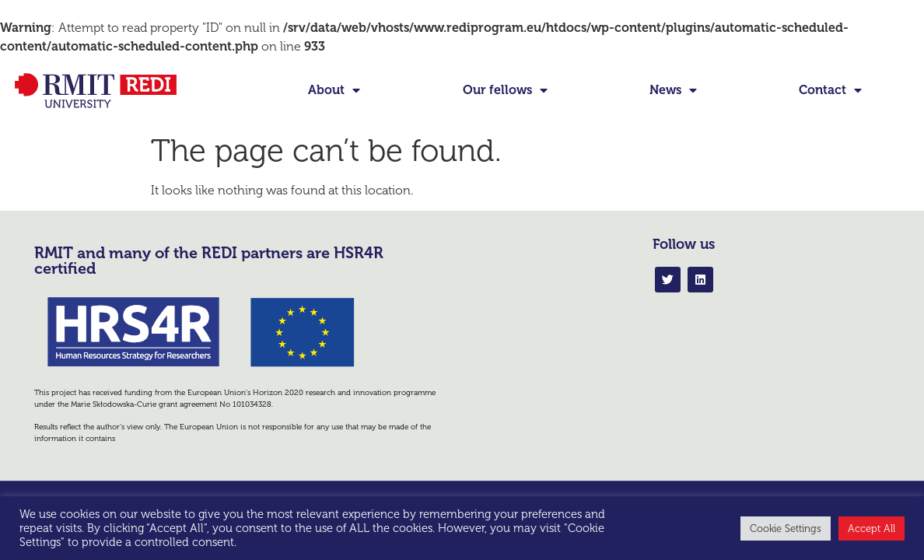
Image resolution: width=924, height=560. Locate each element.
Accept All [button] (871, 528)
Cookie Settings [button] (786, 528)
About (334, 90)
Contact (830, 90)
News (673, 90)
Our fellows (505, 90)
